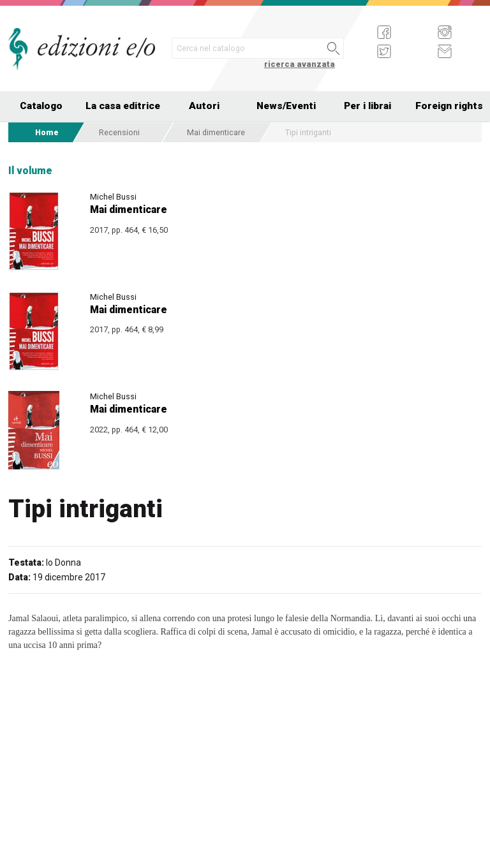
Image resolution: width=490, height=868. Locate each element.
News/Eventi (286, 106)
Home (47, 132)
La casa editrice (123, 106)
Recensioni (119, 132)
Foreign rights (449, 106)
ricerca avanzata (300, 64)
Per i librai (367, 106)
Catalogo (41, 106)
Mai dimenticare (216, 132)
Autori (204, 106)
